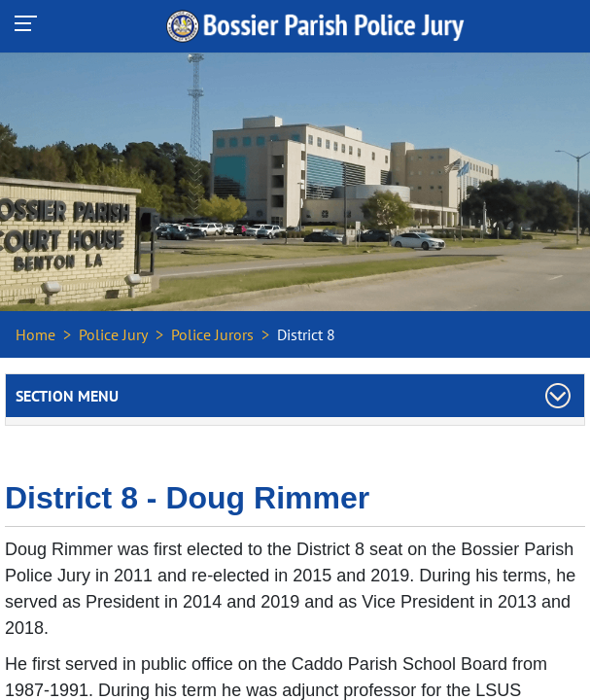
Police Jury (113, 334)
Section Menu (67, 396)
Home (35, 334)
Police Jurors (212, 334)
